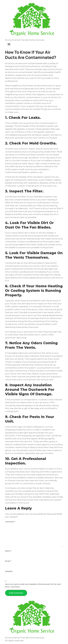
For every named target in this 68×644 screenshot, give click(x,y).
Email (8, 561)
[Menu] (9, 44)
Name (8, 551)
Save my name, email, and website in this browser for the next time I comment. (33, 585)
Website (9, 571)
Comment (10, 522)
